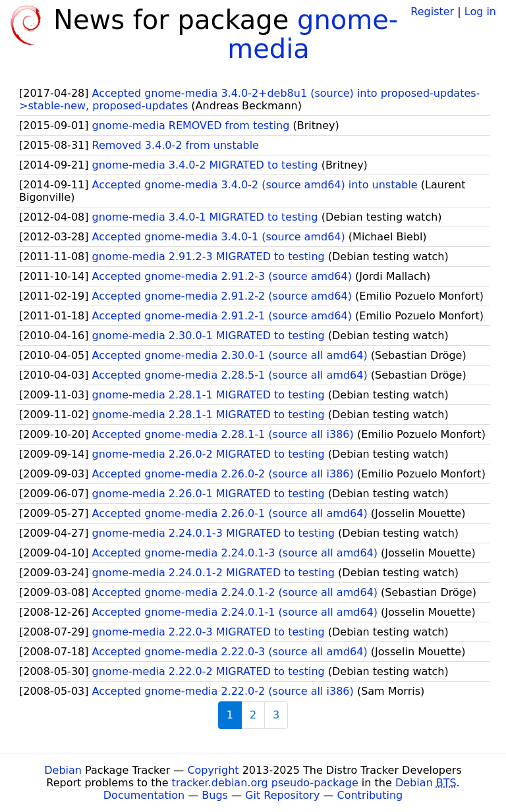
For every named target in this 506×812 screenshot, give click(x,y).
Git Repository (282, 795)
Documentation (144, 795)
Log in (480, 12)
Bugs (215, 795)
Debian (63, 770)
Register (432, 12)
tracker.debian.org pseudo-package (265, 783)
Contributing (370, 795)
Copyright (213, 770)
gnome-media (313, 34)
